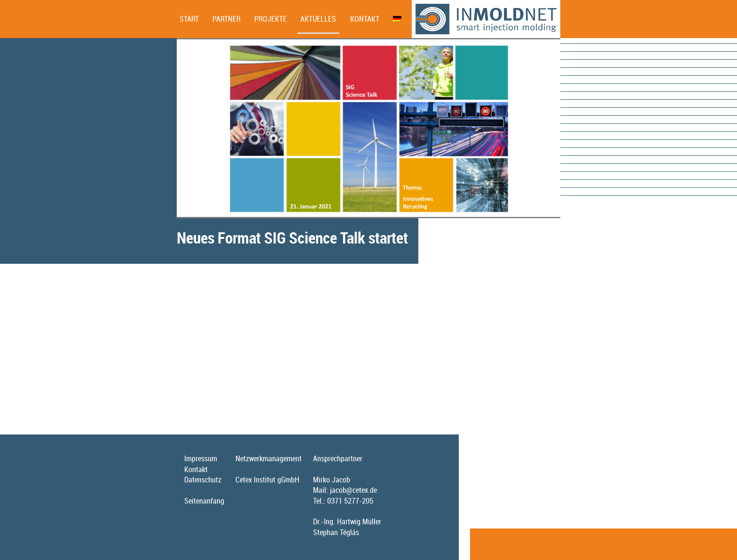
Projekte (270, 19)
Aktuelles (318, 19)
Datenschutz (203, 480)
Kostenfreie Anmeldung (212, 399)
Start (189, 19)
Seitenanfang (204, 501)
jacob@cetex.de (353, 490)
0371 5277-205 (350, 501)
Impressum (201, 458)
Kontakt (365, 19)
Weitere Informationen (210, 377)
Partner (227, 19)
